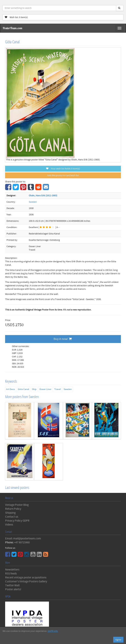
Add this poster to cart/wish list (63, 175)
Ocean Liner (45, 389)
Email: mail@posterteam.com (23, 539)
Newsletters (12, 570)
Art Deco (11, 389)
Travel (58, 389)
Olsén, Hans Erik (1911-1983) (43, 196)
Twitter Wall (12, 585)
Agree (118, 640)
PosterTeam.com (12, 28)
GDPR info (53, 631)
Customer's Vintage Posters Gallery (26, 581)
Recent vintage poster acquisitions (26, 578)
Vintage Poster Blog (17, 505)
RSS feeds (11, 574)
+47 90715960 (22, 543)
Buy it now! (63, 339)
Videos (9, 525)
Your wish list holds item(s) (63, 169)
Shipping (10, 513)
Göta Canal (23, 389)
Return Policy (13, 509)
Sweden (33, 202)
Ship (34, 389)
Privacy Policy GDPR (17, 521)
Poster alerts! (13, 589)
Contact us (12, 517)
